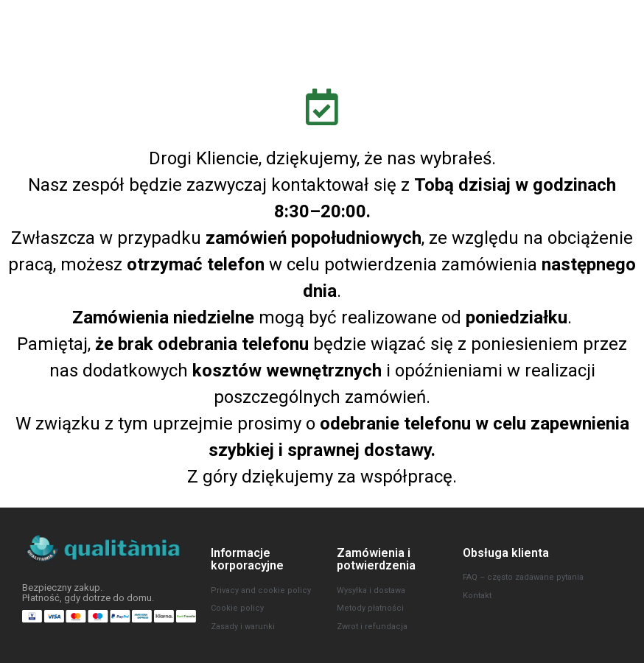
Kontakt (477, 596)
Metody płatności (370, 608)
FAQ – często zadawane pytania (523, 577)
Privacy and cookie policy (261, 590)
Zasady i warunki (243, 627)
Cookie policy (237, 608)
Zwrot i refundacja (372, 627)
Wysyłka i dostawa (371, 590)
